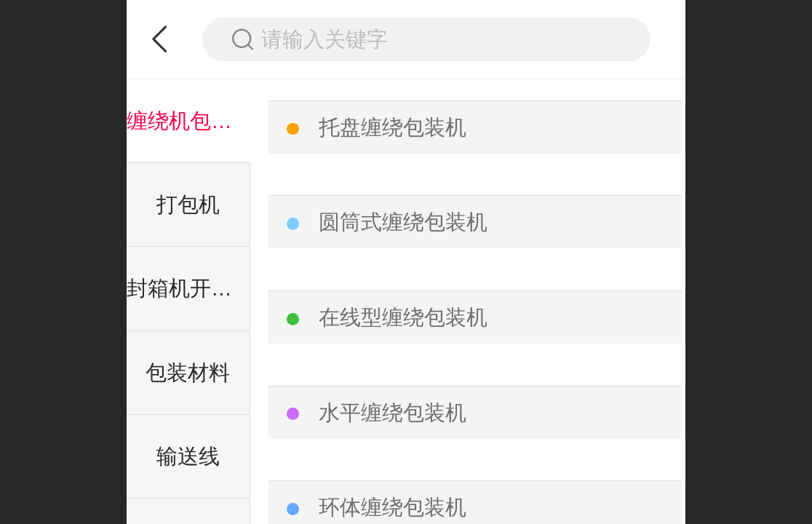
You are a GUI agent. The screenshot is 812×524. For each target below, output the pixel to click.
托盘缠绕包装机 (393, 127)
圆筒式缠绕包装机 (403, 222)
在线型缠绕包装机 (403, 317)
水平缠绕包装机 (393, 413)
